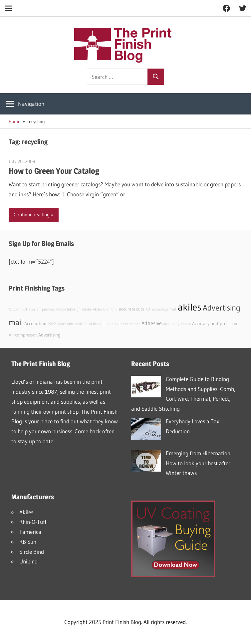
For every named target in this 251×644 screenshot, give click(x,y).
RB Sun (28, 542)
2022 (52, 324)
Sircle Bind (32, 552)
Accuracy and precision (215, 323)
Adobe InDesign (68, 309)
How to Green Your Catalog (54, 171)
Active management (161, 309)
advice (186, 324)
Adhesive (152, 323)
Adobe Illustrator (22, 309)
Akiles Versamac (127, 324)
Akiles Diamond (105, 309)
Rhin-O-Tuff (33, 522)
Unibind (28, 561)
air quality (171, 324)
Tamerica (30, 532)
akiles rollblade (101, 324)
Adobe (87, 309)
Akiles (26, 512)
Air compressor (23, 335)
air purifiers (46, 309)
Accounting (35, 323)
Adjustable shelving (72, 324)
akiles (190, 307)
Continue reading (32, 215)
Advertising (49, 335)
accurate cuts (131, 309)
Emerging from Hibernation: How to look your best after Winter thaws (199, 463)
